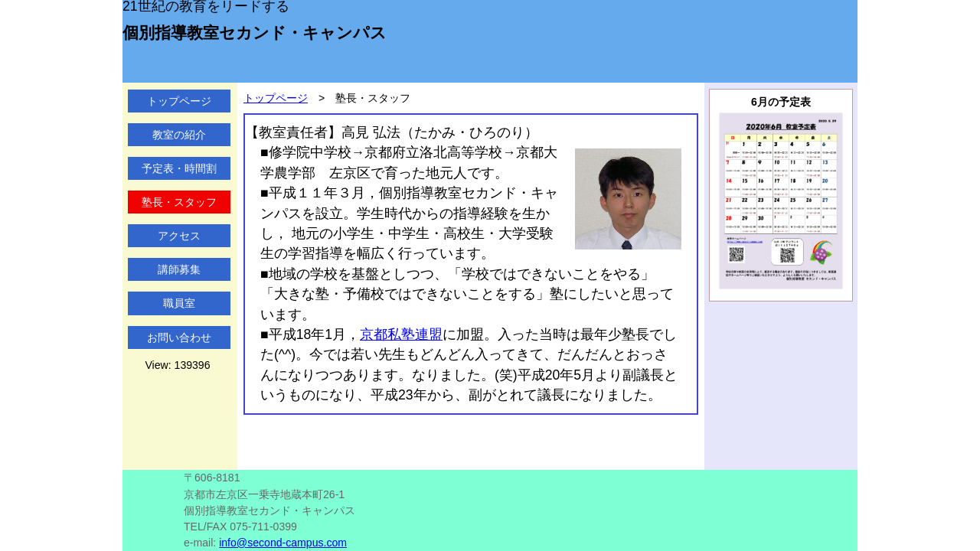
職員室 (179, 303)
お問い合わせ (179, 337)
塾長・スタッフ (179, 202)
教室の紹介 (179, 135)
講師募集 (179, 269)
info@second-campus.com (283, 543)
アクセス (179, 236)
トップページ (179, 101)
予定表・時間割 (179, 168)
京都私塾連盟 (401, 334)
